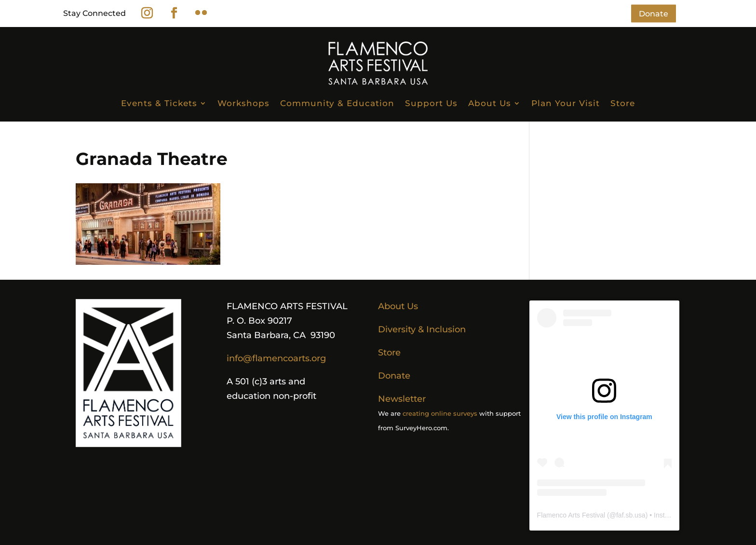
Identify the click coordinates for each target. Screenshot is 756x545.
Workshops (243, 103)
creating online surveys (440, 413)
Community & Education (337, 103)
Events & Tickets (159, 103)
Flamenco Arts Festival (571, 515)
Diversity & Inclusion (422, 329)
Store (623, 103)
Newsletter (402, 399)
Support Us (431, 103)
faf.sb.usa (631, 515)
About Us (490, 103)
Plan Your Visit (566, 103)
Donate (654, 13)
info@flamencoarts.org (276, 358)
